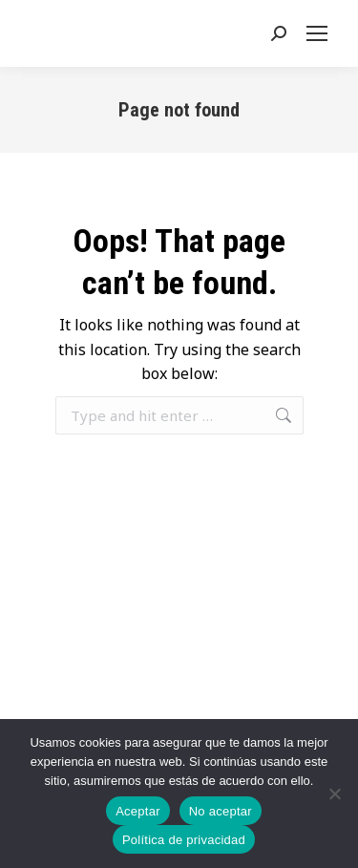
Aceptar (138, 811)
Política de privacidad (184, 840)
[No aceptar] (334, 794)
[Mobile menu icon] (321, 33)
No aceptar (221, 811)
